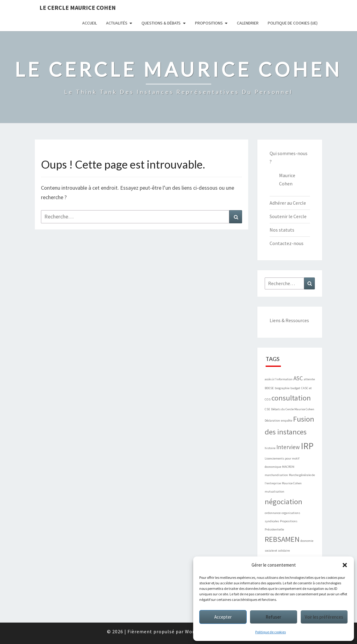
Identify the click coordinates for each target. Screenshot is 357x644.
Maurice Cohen (287, 179)
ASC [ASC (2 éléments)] (298, 378)
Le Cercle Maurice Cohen (78, 7)
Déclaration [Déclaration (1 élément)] (272, 421)
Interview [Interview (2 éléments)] (288, 447)
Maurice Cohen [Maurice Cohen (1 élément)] (292, 483)
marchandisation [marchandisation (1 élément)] (276, 475)
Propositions (209, 23)
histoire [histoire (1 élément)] (270, 448)
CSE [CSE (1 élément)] (267, 409)
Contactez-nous (287, 243)
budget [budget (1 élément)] (295, 388)
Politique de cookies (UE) (293, 23)
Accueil (90, 23)
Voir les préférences (324, 617)
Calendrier (248, 23)
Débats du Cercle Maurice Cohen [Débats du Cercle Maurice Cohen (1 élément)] (293, 409)
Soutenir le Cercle (288, 216)
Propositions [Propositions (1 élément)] (289, 521)
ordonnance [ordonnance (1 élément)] (273, 513)
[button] (345, 565)
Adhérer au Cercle (288, 203)
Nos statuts (282, 230)
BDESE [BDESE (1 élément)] (269, 388)
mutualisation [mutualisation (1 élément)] (274, 491)
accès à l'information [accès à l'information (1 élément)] (279, 379)
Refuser (273, 617)
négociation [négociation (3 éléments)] (283, 502)
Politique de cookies (271, 632)
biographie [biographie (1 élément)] (282, 388)
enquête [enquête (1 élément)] (287, 421)
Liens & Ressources (289, 320)
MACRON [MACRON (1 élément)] (288, 467)
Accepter (223, 617)
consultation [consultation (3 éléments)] (291, 398)
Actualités (117, 23)
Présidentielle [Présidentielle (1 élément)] (274, 529)
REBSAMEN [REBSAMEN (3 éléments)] (282, 539)
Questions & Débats (161, 23)
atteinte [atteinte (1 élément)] (309, 379)
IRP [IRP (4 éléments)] (307, 446)
